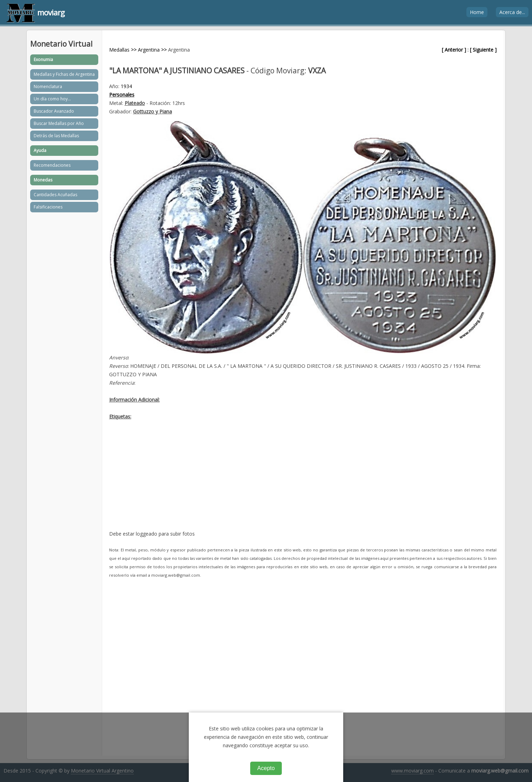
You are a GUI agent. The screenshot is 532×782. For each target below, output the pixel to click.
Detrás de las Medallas (56, 136)
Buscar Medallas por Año (59, 123)
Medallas (119, 50)
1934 (126, 86)
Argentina (149, 50)
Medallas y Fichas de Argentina (64, 74)
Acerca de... (512, 12)
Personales (122, 95)
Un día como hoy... (52, 99)
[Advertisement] (303, 481)
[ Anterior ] (454, 50)
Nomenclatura (48, 87)
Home (477, 12)
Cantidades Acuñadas (55, 195)
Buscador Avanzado (54, 111)
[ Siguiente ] (483, 50)
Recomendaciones (52, 165)
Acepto (266, 768)
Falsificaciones (48, 207)
